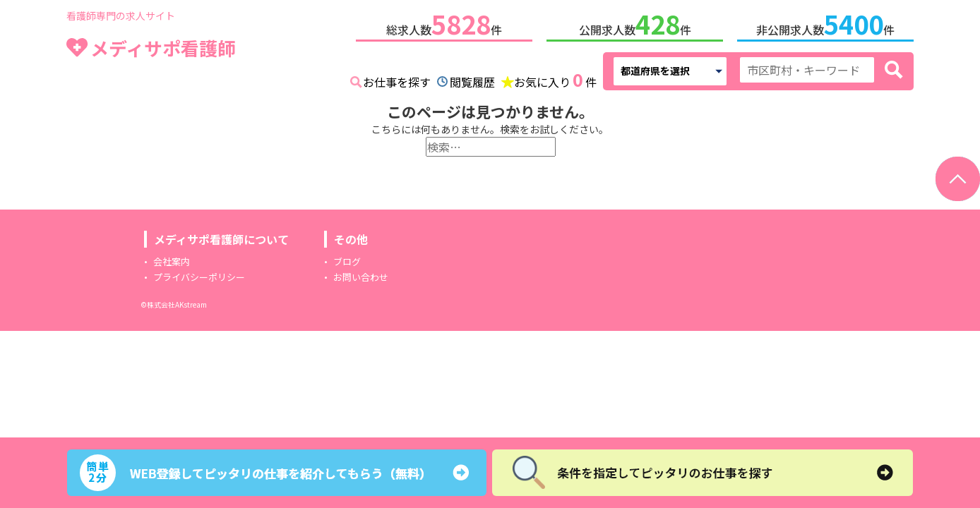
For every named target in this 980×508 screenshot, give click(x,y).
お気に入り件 (555, 80)
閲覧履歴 (472, 82)
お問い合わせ (361, 277)
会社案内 (172, 261)
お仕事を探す (397, 82)
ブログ (347, 261)
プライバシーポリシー (199, 277)
